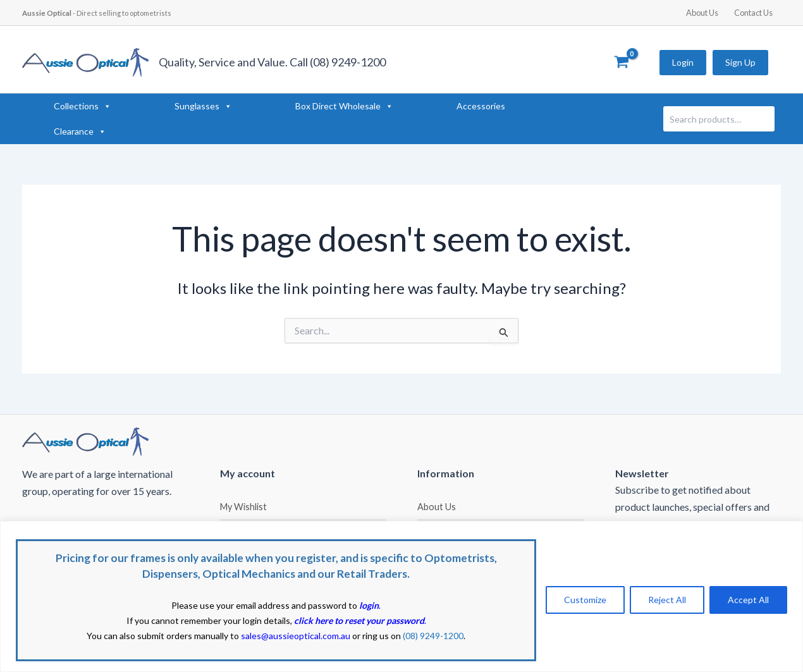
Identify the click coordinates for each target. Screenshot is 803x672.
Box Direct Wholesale (344, 106)
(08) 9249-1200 (433, 636)
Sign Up (740, 62)
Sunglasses (203, 106)
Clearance (80, 131)
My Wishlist (243, 507)
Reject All (667, 600)
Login (683, 62)
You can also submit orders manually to (218, 636)
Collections (83, 106)
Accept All (748, 600)
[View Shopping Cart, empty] (621, 63)
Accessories (481, 106)
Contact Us (753, 13)
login (369, 605)
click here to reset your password (359, 620)
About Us (702, 13)
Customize (585, 600)
